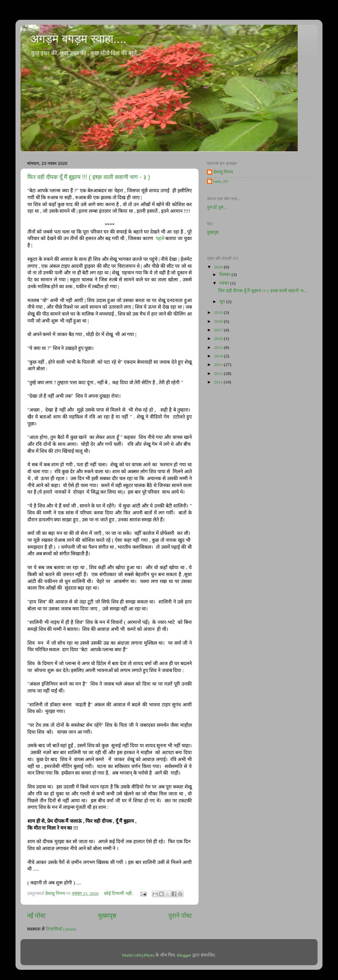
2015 (219, 347)
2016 (219, 338)
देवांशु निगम (223, 172)
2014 (219, 356)
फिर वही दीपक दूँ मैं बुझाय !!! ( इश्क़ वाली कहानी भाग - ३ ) (89, 177)
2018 (219, 321)
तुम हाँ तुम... (217, 207)
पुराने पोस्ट (180, 916)
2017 (219, 330)
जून (223, 302)
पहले (160, 238)
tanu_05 (221, 181)
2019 (219, 312)
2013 (219, 365)
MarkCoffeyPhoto (138, 955)
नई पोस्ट (36, 916)
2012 (219, 373)
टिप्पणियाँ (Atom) (61, 929)
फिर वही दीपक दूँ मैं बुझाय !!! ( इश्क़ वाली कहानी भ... (262, 291)
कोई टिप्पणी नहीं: (119, 893)
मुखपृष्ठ (213, 232)
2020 (219, 267)
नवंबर (225, 283)
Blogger (184, 955)
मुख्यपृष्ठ (107, 916)
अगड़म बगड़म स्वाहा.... (78, 39)
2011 (219, 382)
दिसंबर (225, 275)
